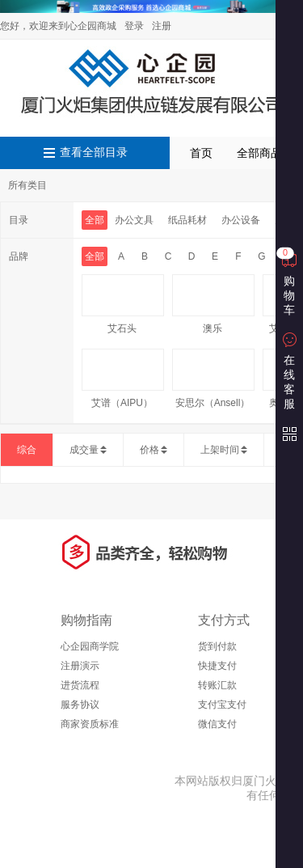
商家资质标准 (90, 724)
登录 (134, 26)
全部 (95, 220)
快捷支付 (217, 666)
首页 (201, 153)
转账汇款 (217, 685)
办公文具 (134, 220)
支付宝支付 (222, 705)
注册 (162, 26)
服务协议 (80, 705)
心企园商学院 (90, 646)
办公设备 (241, 220)
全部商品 (259, 153)
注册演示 (80, 666)
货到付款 (217, 646)
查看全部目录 (94, 152)
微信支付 (217, 724)
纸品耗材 (187, 220)
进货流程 (80, 685)
